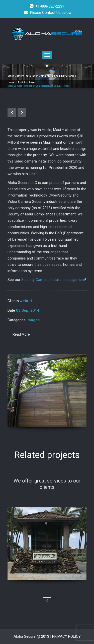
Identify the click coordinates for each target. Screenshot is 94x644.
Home (11, 82)
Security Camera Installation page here (53, 280)
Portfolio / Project (27, 82)
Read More (21, 334)
